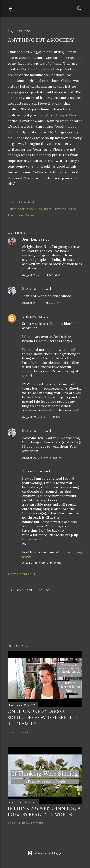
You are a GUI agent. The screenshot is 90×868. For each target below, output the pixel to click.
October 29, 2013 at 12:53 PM (42, 563)
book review (26, 209)
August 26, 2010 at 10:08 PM (42, 458)
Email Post (27, 202)
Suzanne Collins (65, 209)
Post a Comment (21, 574)
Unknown (30, 316)
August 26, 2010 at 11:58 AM (41, 417)
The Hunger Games (21, 215)
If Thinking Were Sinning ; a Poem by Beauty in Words (44, 811)
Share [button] (12, 202)
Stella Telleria (33, 289)
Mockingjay (44, 209)
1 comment (27, 732)
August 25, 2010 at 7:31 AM (41, 303)
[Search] (79, 8)
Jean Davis (31, 239)
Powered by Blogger (45, 853)
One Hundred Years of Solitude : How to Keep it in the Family (43, 717)
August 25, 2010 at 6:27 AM (41, 275)
